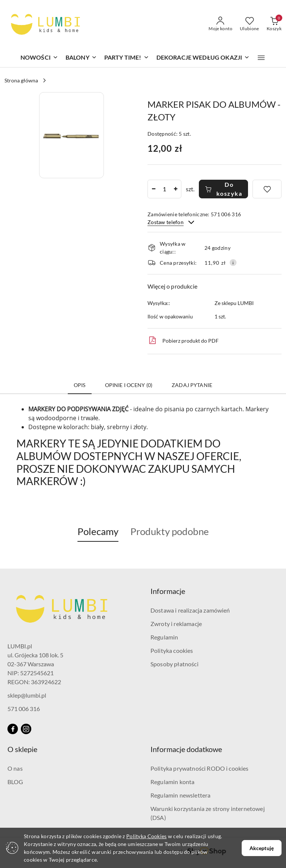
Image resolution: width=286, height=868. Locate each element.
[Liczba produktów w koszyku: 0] (274, 24)
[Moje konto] (220, 24)
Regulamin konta (172, 782)
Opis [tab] (80, 385)
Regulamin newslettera (180, 795)
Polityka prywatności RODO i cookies (200, 768)
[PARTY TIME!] (127, 58)
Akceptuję (262, 848)
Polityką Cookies (146, 836)
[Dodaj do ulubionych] (267, 189)
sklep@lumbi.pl (27, 695)
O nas (15, 768)
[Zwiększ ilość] (175, 189)
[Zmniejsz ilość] (153, 189)
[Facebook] (13, 729)
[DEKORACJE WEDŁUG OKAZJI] (203, 58)
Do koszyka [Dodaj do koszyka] (223, 189)
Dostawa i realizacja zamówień (190, 610)
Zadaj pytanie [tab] (192, 385)
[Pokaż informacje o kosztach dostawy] (233, 262)
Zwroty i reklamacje (176, 624)
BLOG (15, 782)
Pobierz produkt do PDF (183, 340)
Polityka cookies (172, 650)
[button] (261, 58)
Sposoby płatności (174, 664)
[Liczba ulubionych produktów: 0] (250, 24)
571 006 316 (24, 709)
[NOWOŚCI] (39, 58)
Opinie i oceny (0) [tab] (129, 385)
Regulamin (164, 637)
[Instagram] (26, 729)
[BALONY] (81, 58)
